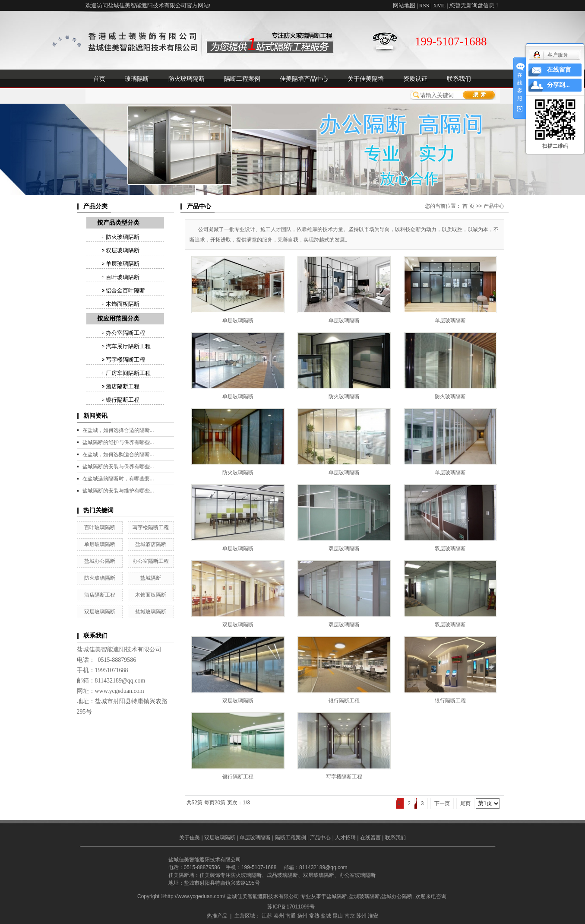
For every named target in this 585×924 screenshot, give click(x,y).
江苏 (267, 916)
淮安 (373, 916)
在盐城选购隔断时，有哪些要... (118, 479)
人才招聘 (345, 838)
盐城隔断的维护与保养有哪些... (118, 442)
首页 (99, 79)
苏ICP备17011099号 (291, 907)
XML (439, 5)
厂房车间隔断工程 (128, 373)
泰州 (279, 916)
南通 (291, 916)
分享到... (558, 85)
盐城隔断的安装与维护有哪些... (118, 491)
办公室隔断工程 (125, 333)
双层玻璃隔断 (123, 250)
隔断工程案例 (242, 79)
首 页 (468, 206)
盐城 (326, 916)
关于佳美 (190, 838)
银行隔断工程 (123, 400)
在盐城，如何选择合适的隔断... (118, 430)
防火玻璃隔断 (187, 79)
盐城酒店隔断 (151, 544)
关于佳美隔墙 (366, 79)
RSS (424, 5)
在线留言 (370, 838)
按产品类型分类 (118, 223)
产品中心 (494, 206)
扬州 (302, 916)
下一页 (442, 803)
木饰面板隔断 (123, 304)
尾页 (465, 803)
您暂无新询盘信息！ (475, 5)
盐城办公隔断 (100, 561)
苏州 (361, 916)
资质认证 (415, 79)
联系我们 (459, 79)
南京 (350, 916)
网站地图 (404, 5)
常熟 (314, 916)
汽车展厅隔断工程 (128, 346)
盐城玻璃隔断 (151, 612)
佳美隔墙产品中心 (304, 79)
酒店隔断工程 (123, 386)
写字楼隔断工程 (125, 360)
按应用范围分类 (118, 319)
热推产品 (217, 916)
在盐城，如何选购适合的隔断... (118, 454)
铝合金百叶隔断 (125, 291)
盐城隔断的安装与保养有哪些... (118, 467)
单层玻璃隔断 (123, 264)
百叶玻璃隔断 (123, 277)
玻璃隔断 (137, 79)
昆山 (338, 916)
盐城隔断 (151, 578)
